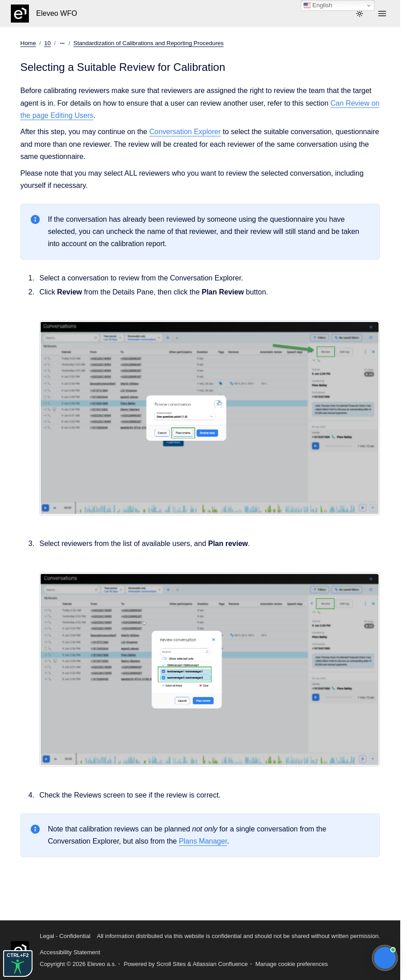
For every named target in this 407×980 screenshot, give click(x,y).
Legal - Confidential (65, 936)
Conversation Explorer (185, 132)
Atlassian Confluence (220, 964)
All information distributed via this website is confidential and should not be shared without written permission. (238, 936)
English (318, 5)
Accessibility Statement (70, 952)
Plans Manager (203, 841)
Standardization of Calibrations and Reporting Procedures (148, 43)
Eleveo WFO (57, 13)
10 (47, 43)
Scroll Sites (171, 964)
